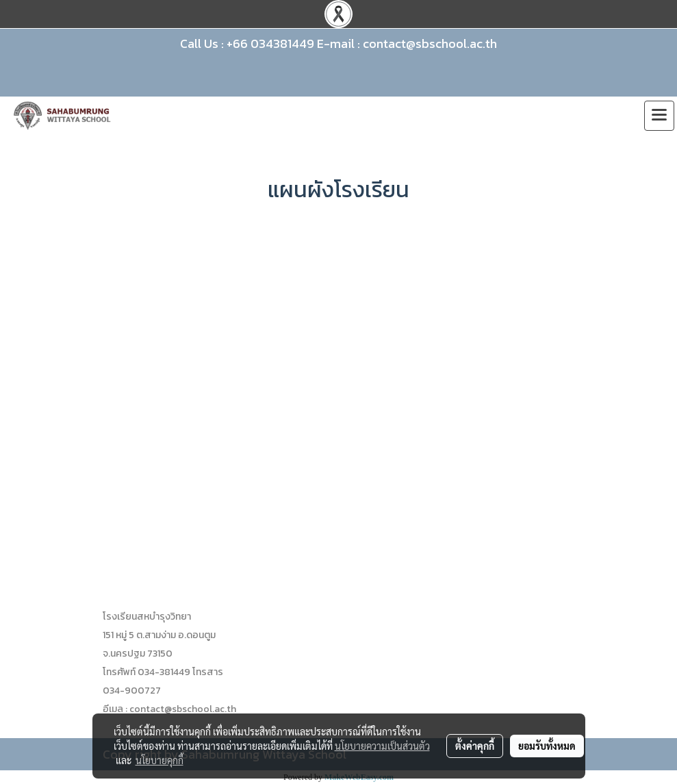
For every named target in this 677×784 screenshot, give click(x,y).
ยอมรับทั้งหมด (547, 746)
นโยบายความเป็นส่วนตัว (382, 746)
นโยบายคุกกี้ (159, 760)
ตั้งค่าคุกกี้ (475, 746)
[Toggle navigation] (659, 116)
